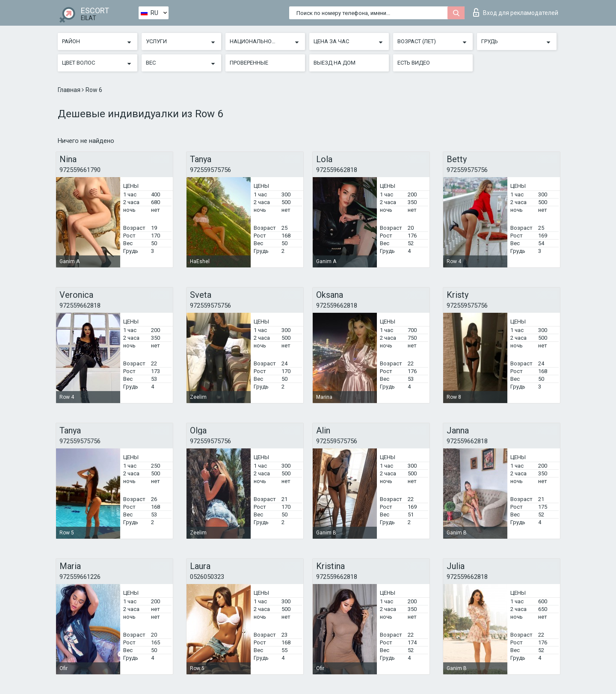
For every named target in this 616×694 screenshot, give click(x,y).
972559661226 (80, 577)
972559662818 (337, 170)
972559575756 (210, 170)
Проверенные (249, 63)
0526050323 (207, 577)
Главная (70, 90)
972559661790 (80, 170)
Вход (516, 12)
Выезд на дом (335, 63)
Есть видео (414, 63)
